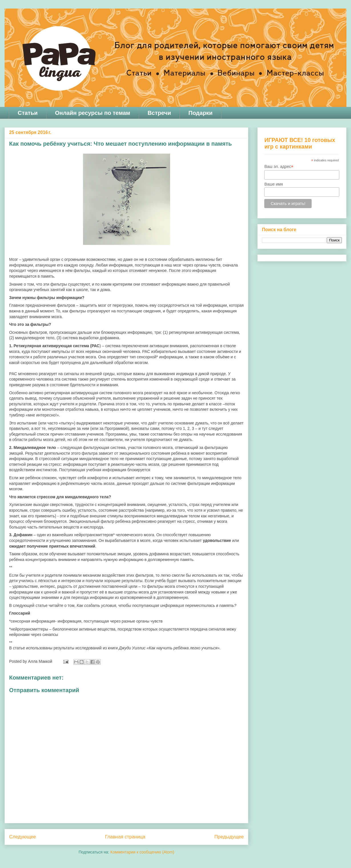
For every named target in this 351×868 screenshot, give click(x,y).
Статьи (28, 113)
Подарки (200, 113)
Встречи (159, 113)
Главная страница (125, 837)
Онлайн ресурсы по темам (93, 113)
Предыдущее (229, 837)
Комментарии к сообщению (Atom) (142, 852)
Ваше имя (274, 184)
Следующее (23, 837)
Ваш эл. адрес (279, 167)
